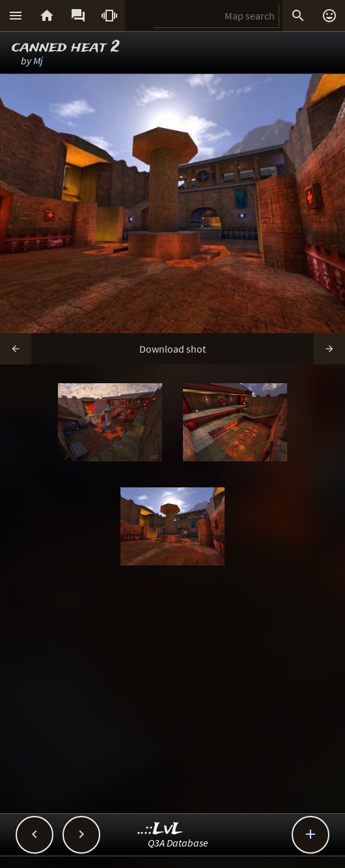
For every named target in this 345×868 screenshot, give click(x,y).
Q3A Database (178, 843)
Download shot (172, 349)
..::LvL (160, 829)
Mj (38, 61)
